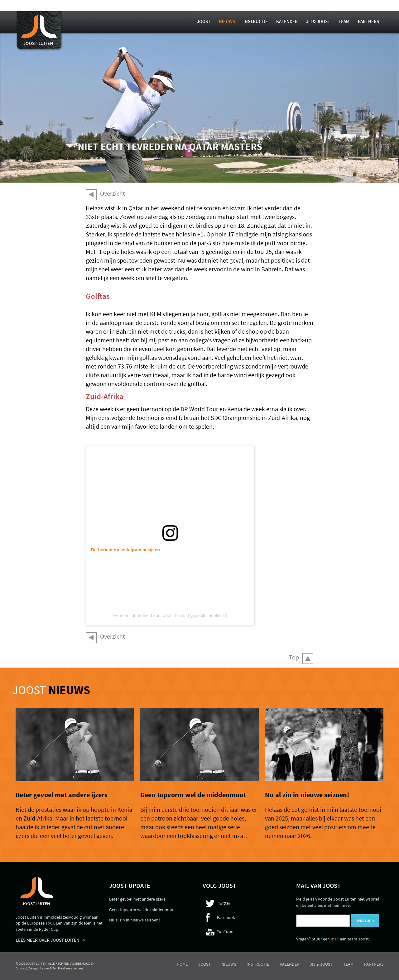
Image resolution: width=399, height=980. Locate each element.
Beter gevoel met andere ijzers (62, 795)
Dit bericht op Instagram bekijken (125, 550)
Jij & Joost (318, 21)
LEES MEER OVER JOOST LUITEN (48, 940)
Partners (368, 21)
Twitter (224, 903)
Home (182, 964)
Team (344, 21)
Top (294, 657)
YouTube (225, 931)
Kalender (287, 21)
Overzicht (113, 193)
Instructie (256, 21)
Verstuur (365, 921)
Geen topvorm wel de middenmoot (193, 795)
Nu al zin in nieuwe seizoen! (307, 795)
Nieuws (227, 21)
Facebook (226, 917)
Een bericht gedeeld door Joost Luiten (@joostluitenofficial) (170, 616)
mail (335, 939)
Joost (204, 21)
